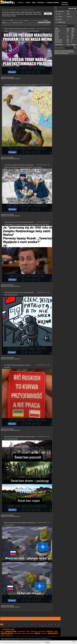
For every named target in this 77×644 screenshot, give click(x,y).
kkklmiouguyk (64, 53)
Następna (28, 619)
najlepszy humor (18, 633)
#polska (18, 68)
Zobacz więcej (61, 22)
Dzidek (63, 52)
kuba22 (57, 52)
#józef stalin (35, 276)
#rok (23, 276)
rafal (57, 36)
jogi (72, 52)
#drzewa (24, 506)
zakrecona (59, 42)
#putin (17, 148)
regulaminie (47, 642)
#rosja (11, 68)
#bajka (30, 597)
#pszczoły (37, 506)
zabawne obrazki (21, 631)
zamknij (74, 641)
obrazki (26, 20)
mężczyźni (50, 631)
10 (32, 624)
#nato (24, 597)
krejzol (58, 31)
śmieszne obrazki (44, 22)
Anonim (58, 30)
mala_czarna (59, 40)
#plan (30, 68)
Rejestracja (65, 5)
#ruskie (37, 420)
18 (59, 624)
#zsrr (28, 276)
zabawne (56, 631)
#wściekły (36, 148)
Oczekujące (41, 3)
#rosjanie (30, 420)
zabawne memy (34, 631)
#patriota (32, 349)
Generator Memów (52, 3)
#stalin (18, 276)
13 (42, 624)
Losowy (28, 3)
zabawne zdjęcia (7, 633)
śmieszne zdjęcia (42, 631)
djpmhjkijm (70, 51)
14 (45, 624)
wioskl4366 (68, 52)
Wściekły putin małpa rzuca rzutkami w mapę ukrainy (20, 85)
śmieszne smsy (9, 635)
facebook (3, 635)
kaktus (58, 37)
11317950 (64, 51)
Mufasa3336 (58, 51)
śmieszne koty (53, 633)
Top (21, 3)
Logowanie (65, 3)
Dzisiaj (68, 45)
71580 (68, 14)
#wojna (23, 148)
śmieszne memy (11, 631)
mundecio (57, 53)
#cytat (36, 597)
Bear (57, 34)
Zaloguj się (3, 78)
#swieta (15, 206)
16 (52, 624)
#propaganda (24, 349)
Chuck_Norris (59, 41)
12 (39, 624)
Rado (57, 38)
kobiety (2, 631)
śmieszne (28, 631)
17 (55, 624)
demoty (37, 633)
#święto (30, 206)
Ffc (60, 52)
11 (35, 624)
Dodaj (34, 3)
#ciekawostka (37, 206)
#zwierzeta (11, 506)
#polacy (24, 68)
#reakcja (36, 68)
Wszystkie (74, 45)
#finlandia (22, 206)
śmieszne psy (44, 633)
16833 (68, 11)
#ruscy (38, 349)
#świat (31, 506)
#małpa (30, 148)
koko (57, 33)
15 (49, 624)
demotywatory (15, 22)
